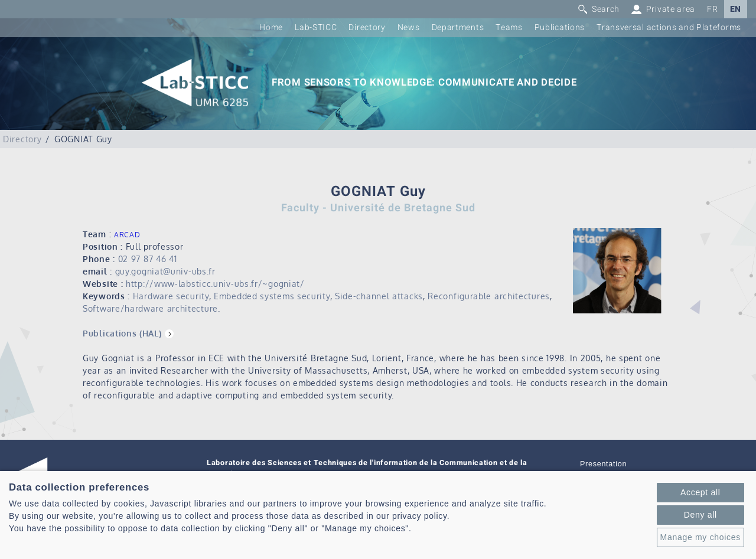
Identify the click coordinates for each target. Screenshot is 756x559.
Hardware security (171, 296)
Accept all (700, 492)
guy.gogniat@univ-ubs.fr (165, 271)
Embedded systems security (272, 296)
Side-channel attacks (379, 296)
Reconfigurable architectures (489, 296)
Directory (367, 27)
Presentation (603, 464)
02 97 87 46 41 (148, 259)
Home (271, 27)
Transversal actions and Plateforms (669, 27)
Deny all (700, 515)
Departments (458, 27)
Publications (560, 27)
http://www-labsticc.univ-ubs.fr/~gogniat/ (215, 284)
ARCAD (127, 235)
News (409, 27)
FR (712, 9)
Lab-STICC (316, 27)
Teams (509, 27)
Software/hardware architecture (150, 308)
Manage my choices (700, 537)
